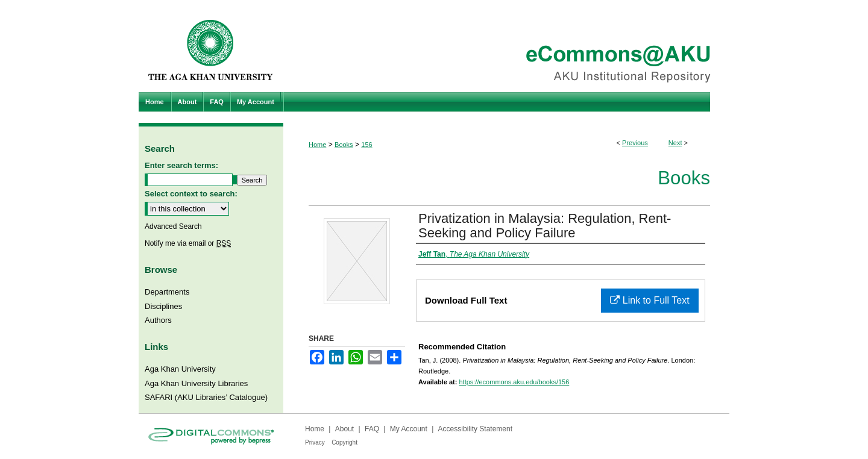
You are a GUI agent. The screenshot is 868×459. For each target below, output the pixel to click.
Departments (167, 292)
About (344, 429)
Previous (635, 143)
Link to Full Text (649, 300)
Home (317, 145)
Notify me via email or (188, 243)
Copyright (344, 442)
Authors (158, 320)
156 (366, 145)
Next (675, 143)
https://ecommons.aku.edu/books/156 (514, 382)
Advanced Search (173, 226)
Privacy (315, 442)
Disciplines (163, 306)
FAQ (372, 429)
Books (344, 145)
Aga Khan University (180, 369)
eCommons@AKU (506, 46)
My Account (409, 429)
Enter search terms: (181, 165)
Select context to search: (191, 194)
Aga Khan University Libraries (196, 383)
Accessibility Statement (475, 429)
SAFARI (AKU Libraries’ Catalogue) (206, 397)
